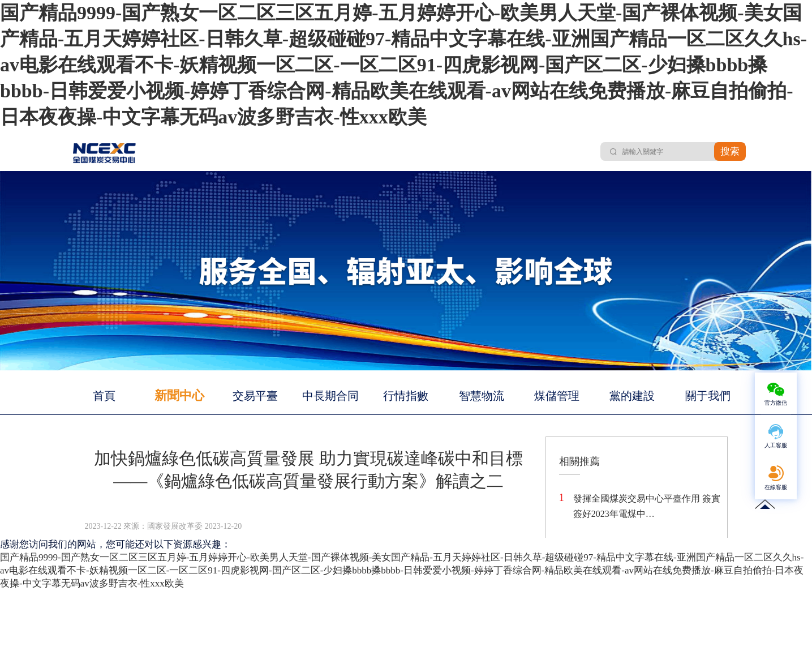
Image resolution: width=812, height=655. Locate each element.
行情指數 (406, 396)
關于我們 (708, 396)
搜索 (730, 151)
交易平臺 (255, 396)
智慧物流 (482, 396)
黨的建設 (632, 396)
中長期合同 (330, 396)
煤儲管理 (557, 396)
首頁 (104, 396)
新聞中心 (179, 395)
